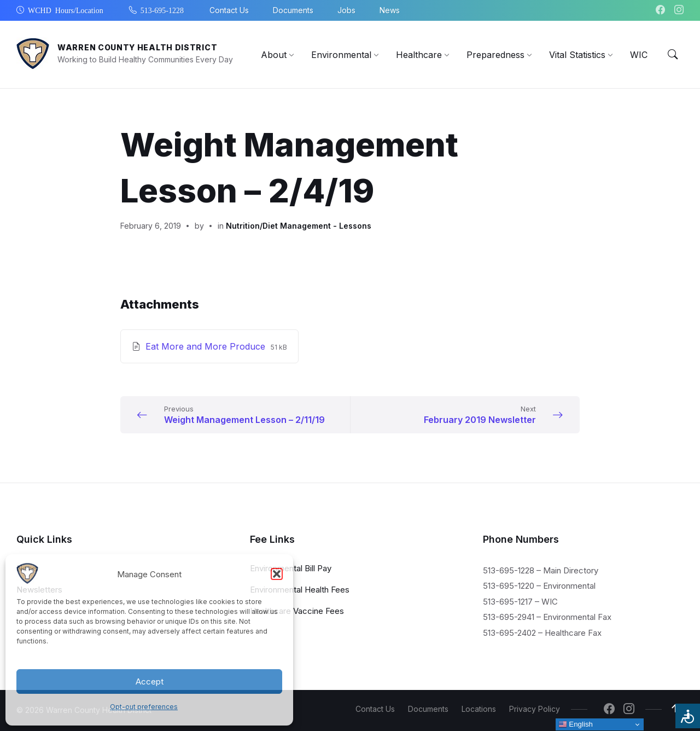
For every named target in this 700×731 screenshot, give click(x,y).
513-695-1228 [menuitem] (162, 10)
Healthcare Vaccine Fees (297, 610)
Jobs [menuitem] (346, 10)
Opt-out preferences (144, 707)
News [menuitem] (390, 10)
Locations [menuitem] (479, 709)
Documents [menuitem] (293, 10)
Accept (150, 681)
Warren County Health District (137, 47)
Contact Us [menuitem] (229, 10)
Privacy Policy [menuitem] (535, 709)
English (576, 724)
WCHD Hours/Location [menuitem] (66, 10)
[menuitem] (274, 55)
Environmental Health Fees (300, 589)
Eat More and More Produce (207, 346)
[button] (277, 574)
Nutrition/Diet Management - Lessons (299, 226)
